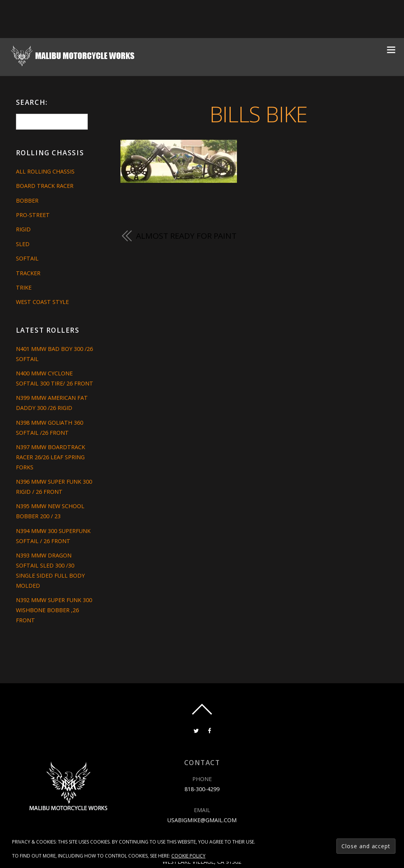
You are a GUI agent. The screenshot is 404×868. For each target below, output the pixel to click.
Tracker (28, 273)
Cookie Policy (188, 856)
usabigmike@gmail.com (202, 820)
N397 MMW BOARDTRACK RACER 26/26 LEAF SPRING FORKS (50, 457)
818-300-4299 (202, 789)
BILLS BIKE (258, 114)
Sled (23, 244)
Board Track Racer (45, 186)
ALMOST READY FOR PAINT (186, 236)
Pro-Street (33, 215)
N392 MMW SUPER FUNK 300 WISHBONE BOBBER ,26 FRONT (54, 610)
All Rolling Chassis (45, 171)
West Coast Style (42, 302)
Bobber (27, 201)
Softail (27, 258)
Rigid (23, 229)
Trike (24, 287)
